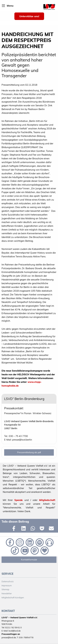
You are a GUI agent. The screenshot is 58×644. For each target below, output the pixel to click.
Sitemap (5, 589)
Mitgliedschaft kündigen (13, 597)
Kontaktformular (29, 560)
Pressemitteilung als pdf (29, 452)
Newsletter (7, 593)
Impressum (7, 585)
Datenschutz (8, 581)
